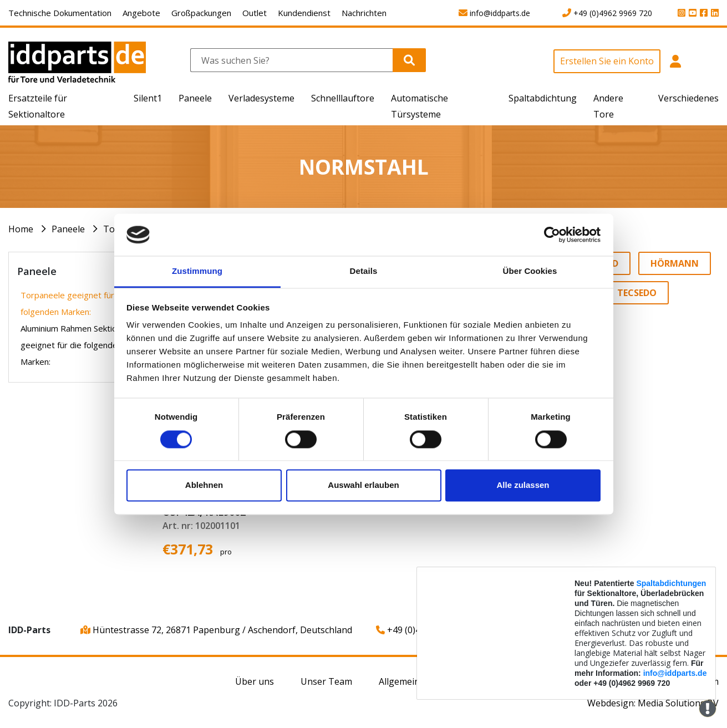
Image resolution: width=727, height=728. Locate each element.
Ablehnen (204, 485)
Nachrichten (364, 13)
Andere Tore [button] (608, 106)
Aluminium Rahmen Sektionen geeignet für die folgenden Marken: (76, 345)
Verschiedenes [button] (688, 98)
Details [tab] (364, 271)
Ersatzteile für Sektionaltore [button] (38, 106)
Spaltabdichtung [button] (543, 98)
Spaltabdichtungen (671, 583)
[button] (675, 67)
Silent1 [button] (148, 98)
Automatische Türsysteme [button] (420, 106)
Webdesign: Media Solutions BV (653, 703)
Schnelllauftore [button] (343, 98)
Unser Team (326, 681)
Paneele (68, 229)
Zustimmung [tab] (197, 271)
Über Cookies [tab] (530, 271)
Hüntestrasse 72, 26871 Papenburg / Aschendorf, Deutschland (216, 630)
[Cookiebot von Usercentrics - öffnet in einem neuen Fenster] (552, 235)
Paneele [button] (195, 98)
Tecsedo (637, 293)
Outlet (255, 13)
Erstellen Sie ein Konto (607, 61)
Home (21, 229)
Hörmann (675, 263)
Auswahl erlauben (363, 485)
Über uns (255, 681)
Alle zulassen (523, 485)
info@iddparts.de (675, 673)
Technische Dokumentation (60, 13)
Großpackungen (201, 13)
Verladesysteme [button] (261, 98)
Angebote (141, 13)
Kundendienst (304, 13)
